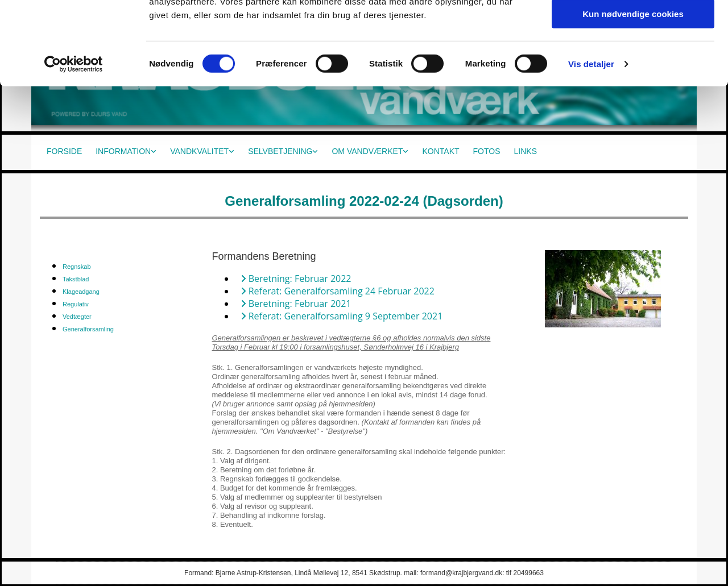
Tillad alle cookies (633, 28)
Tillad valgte (633, 62)
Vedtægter (77, 317)
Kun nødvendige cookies (633, 95)
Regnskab (77, 267)
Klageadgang (81, 292)
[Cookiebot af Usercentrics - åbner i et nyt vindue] (74, 145)
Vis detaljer (591, 145)
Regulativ (76, 304)
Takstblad (76, 279)
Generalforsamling (88, 329)
